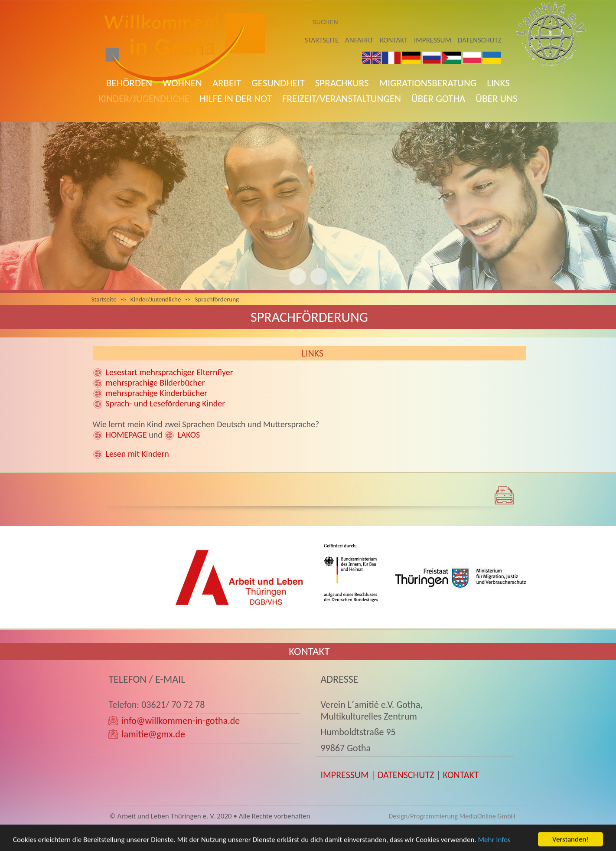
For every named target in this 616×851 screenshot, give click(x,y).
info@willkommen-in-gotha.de (181, 721)
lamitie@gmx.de (153, 734)
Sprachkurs (342, 83)
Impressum (433, 40)
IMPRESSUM (344, 775)
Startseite (322, 40)
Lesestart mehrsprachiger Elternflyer (169, 372)
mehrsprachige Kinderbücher (157, 393)
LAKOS (189, 435)
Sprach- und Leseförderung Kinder (166, 403)
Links (498, 83)
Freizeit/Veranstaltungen (342, 98)
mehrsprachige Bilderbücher (155, 383)
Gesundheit (278, 83)
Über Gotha (438, 98)
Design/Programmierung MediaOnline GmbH (452, 816)
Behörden (129, 83)
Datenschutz (480, 40)
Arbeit (227, 83)
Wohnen (182, 83)
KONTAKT (461, 775)
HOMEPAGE (126, 435)
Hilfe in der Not (235, 98)
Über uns (496, 98)
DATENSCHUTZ (406, 775)
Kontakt (394, 40)
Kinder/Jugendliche (144, 98)
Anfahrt (359, 40)
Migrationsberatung (428, 83)
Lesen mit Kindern (137, 454)
